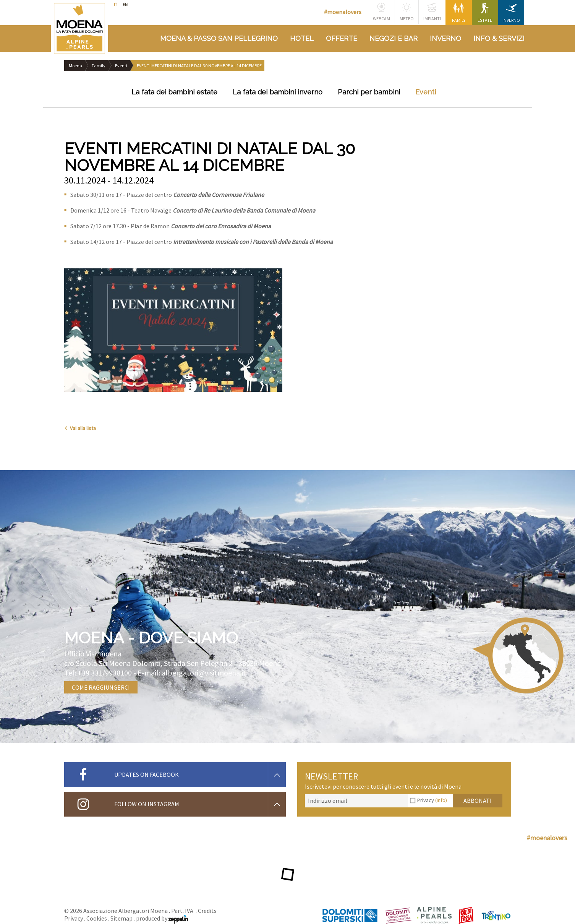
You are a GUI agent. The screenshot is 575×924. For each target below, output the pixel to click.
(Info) (441, 800)
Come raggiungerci (101, 687)
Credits (207, 911)
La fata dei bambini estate (174, 92)
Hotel (302, 38)
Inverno (511, 13)
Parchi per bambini (369, 92)
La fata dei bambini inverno (278, 92)
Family (459, 13)
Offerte (342, 38)
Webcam (381, 12)
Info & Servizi (499, 38)
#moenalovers (343, 12)
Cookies (97, 918)
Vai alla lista (80, 428)
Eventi (121, 66)
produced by (162, 918)
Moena (75, 66)
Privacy (432, 800)
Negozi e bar (394, 38)
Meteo (407, 12)
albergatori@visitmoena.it (204, 673)
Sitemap (121, 918)
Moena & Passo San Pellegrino (219, 38)
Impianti (432, 12)
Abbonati (478, 801)
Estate (485, 13)
